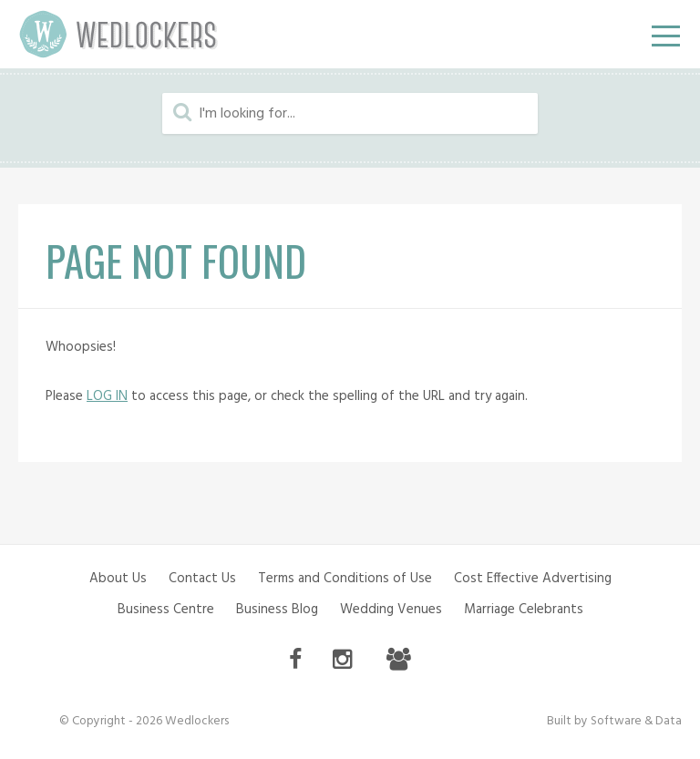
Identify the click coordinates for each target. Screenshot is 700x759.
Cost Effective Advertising (533, 579)
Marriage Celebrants (524, 610)
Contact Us (202, 579)
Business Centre (166, 610)
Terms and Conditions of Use (345, 579)
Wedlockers (118, 34)
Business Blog (277, 610)
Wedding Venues (391, 610)
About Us (118, 579)
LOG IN (107, 396)
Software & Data (636, 721)
